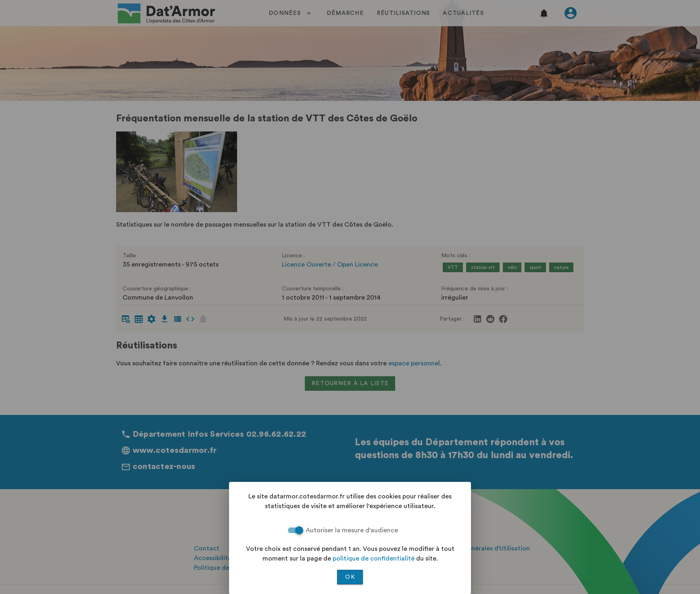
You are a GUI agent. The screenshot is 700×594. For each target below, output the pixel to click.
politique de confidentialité (374, 559)
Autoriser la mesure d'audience (352, 530)
